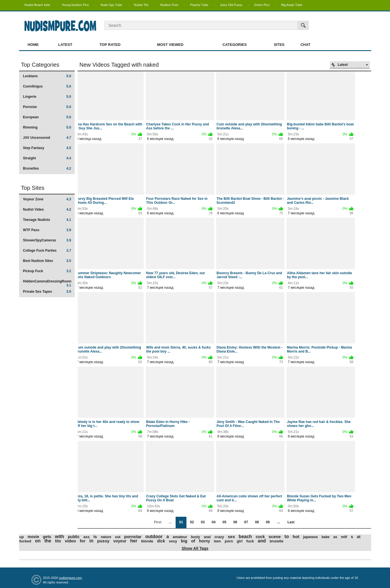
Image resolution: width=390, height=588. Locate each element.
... (279, 522)
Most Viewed (170, 45)
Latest (65, 45)
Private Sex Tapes (47, 292)
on (38, 541)
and (262, 541)
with (60, 537)
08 (257, 522)
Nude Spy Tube (111, 5)
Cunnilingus (47, 86)
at (359, 537)
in (91, 541)
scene (275, 537)
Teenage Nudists (47, 220)
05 (224, 522)
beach (245, 537)
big (184, 541)
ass (87, 537)
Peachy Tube (199, 5)
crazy (219, 537)
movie (33, 537)
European (47, 117)
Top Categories (40, 65)
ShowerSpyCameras (47, 240)
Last (291, 522)
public (74, 537)
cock (260, 537)
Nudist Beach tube (37, 5)
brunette (277, 541)
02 (192, 522)
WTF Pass (47, 230)
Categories (234, 45)
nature (106, 537)
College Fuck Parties (47, 251)
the (48, 541)
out (118, 537)
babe (326, 537)
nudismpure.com (70, 578)
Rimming (47, 127)
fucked (25, 541)
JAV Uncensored (47, 138)
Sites (279, 45)
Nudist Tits (141, 5)
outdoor (154, 537)
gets (47, 537)
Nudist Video (47, 209)
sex (231, 537)
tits (58, 541)
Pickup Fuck (47, 271)
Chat (305, 45)
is (95, 537)
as (335, 537)
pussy (103, 541)
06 (235, 522)
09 (268, 522)
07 (246, 522)
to (287, 537)
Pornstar (47, 107)
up (22, 537)
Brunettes (47, 168)
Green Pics (262, 5)
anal (207, 537)
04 (213, 522)
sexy (173, 541)
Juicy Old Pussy (231, 5)
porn (229, 541)
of (193, 541)
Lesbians (47, 76)
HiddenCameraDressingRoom (47, 283)
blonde (147, 541)
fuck (250, 541)
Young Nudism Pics (75, 5)
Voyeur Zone (47, 199)
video (70, 541)
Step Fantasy (47, 148)
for (83, 541)
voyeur (120, 541)
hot (296, 537)
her (134, 541)
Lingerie (47, 97)
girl (239, 541)
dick (161, 541)
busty (196, 537)
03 (203, 522)
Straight (47, 158)
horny (205, 541)
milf (344, 537)
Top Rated (110, 45)
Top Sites (33, 188)
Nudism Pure (169, 5)
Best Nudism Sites (47, 261)
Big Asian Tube (292, 5)
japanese (310, 537)
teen (217, 541)
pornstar (133, 537)
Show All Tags (195, 548)
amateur (180, 537)
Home (33, 45)
